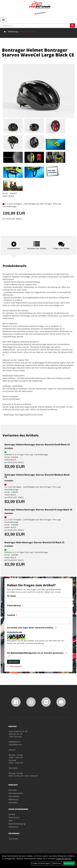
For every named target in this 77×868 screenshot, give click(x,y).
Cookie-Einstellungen (41, 863)
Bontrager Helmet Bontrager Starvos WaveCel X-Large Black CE (38, 510)
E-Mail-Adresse (14, 606)
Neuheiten (13, 803)
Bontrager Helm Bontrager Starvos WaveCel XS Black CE (34, 542)
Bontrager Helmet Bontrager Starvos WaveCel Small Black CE (37, 445)
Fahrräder (13, 790)
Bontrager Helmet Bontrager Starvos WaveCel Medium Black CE (37, 476)
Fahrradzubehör (15, 793)
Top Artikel (13, 839)
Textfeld (11, 615)
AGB (10, 821)
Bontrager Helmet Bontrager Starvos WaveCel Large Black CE (38, 52)
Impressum (13, 827)
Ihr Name (11, 596)
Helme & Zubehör (28, 32)
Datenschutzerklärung (21, 653)
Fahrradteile (14, 796)
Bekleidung (13, 32)
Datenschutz (14, 817)
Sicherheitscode (15, 632)
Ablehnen (57, 863)
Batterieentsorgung (17, 824)
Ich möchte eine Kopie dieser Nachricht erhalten (30, 628)
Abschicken (13, 662)
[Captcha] (38, 648)
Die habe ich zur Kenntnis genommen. (36, 653)
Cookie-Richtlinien (64, 859)
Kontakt (12, 814)
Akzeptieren (69, 863)
